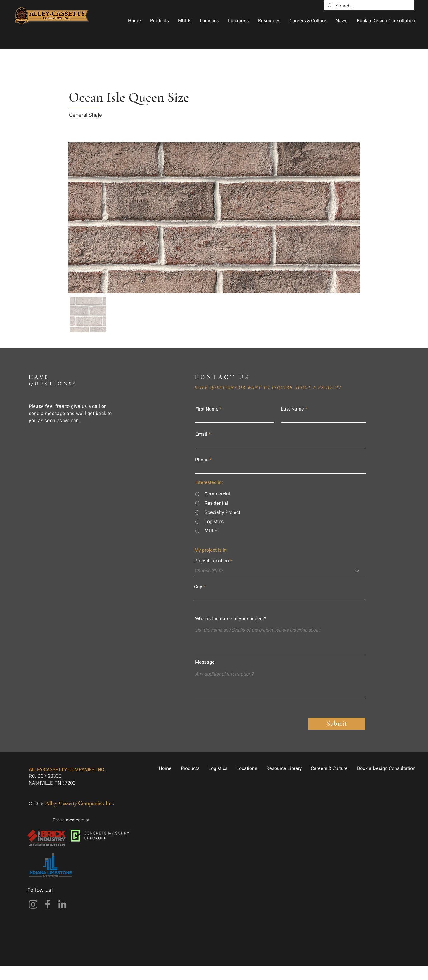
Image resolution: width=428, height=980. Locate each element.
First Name (207, 409)
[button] (159, 21)
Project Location (212, 561)
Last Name (292, 409)
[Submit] (337, 724)
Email (201, 434)
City (198, 587)
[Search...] (369, 6)
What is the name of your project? (231, 619)
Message (205, 662)
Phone (202, 460)
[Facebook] (48, 904)
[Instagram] (33, 904)
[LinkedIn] (62, 904)
